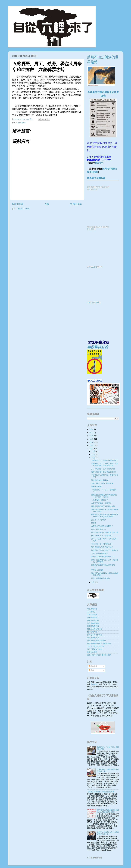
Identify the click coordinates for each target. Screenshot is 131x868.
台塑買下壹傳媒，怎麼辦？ (101, 503)
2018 (92, 429)
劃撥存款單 (99, 163)
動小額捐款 (93, 172)
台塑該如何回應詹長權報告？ (102, 526)
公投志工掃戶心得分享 (96, 646)
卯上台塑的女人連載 (95, 649)
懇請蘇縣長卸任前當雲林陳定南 (99, 643)
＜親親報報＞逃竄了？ (100, 500)
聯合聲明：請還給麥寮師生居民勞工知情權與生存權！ (108, 811)
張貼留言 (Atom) (24, 209)
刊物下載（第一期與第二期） (102, 544)
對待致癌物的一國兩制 (100, 480)
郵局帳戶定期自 (110, 169)
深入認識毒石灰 (93, 638)
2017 (92, 433)
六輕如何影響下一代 (95, 267)
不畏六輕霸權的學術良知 (100, 578)
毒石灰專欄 (94, 381)
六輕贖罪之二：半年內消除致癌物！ (105, 460)
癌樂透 (94, 523)
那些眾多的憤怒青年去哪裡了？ (103, 557)
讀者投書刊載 (92, 618)
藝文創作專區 (92, 652)
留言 (91, 670)
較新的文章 (18, 204)
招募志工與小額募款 (95, 635)
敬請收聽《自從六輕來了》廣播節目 (105, 550)
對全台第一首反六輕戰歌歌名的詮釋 (105, 532)
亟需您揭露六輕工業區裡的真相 (103, 506)
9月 (93, 582)
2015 (92, 439)
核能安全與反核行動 (95, 629)
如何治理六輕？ (93, 632)
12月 (94, 451)
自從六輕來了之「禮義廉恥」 (102, 536)
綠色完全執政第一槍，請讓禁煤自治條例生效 (108, 833)
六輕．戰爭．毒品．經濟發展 (102, 483)
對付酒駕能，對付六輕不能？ (102, 547)
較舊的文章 (76, 204)
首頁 (47, 204)
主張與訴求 (22, 123)
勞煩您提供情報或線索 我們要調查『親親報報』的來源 (104, 496)
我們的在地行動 (93, 620)
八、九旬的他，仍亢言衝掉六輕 (103, 469)
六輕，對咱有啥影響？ (100, 553)
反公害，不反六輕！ (99, 520)
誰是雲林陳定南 (93, 623)
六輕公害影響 (92, 615)
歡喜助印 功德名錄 (96, 178)
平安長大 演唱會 (97, 570)
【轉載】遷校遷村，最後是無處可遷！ (101, 792)
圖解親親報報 (96, 487)
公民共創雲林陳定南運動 (96, 641)
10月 (94, 458)
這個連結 (94, 684)
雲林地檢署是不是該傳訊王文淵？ (104, 472)
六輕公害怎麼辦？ (94, 302)
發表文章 (93, 666)
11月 (94, 455)
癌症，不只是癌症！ (99, 529)
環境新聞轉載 (92, 609)
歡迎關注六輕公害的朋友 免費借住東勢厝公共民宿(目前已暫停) (105, 516)
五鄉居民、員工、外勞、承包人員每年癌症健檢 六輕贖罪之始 (105, 465)
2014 (92, 442)
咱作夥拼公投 (98, 347)
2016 (92, 436)
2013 (92, 445)
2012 (92, 449)
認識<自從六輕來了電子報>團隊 (99, 655)
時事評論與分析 (93, 626)
